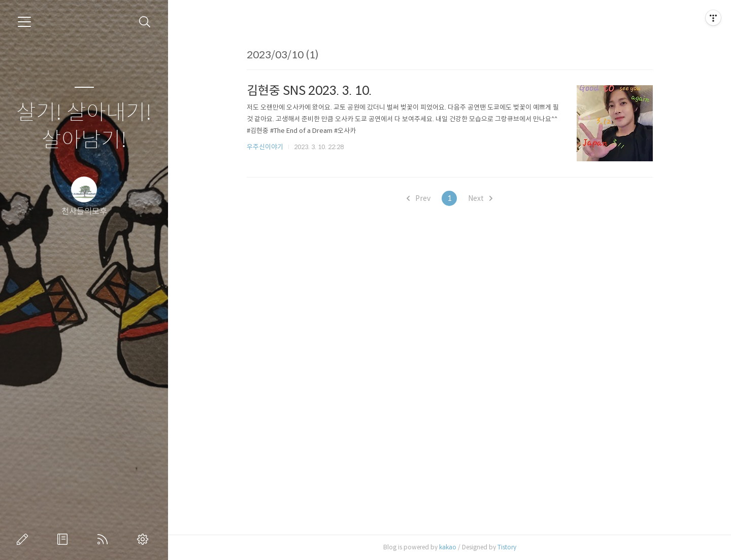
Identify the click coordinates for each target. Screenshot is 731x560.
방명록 (64, 539)
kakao (448, 547)
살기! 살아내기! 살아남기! (84, 127)
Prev (419, 198)
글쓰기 (24, 539)
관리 (145, 539)
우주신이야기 (265, 147)
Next (480, 198)
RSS (105, 539)
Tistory (507, 547)
